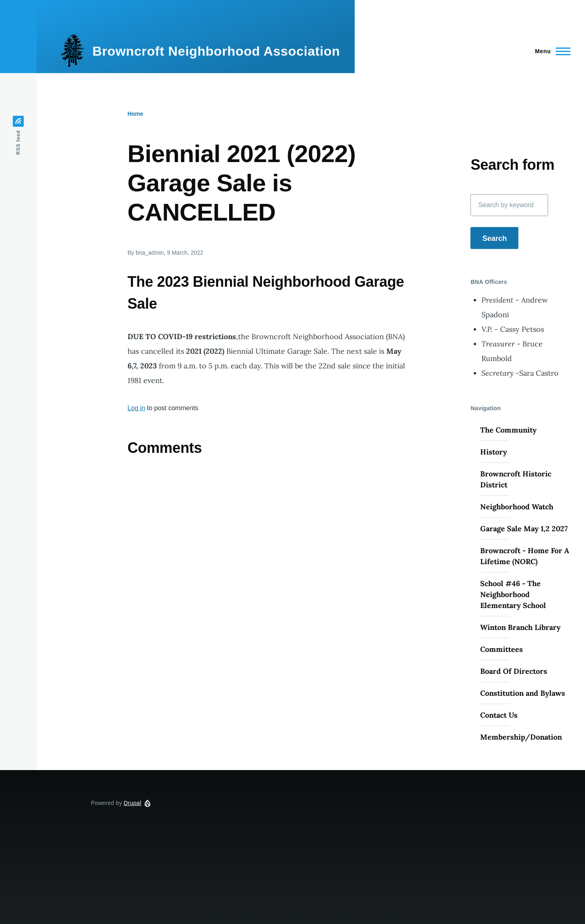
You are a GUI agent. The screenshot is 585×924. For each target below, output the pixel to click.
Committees (502, 649)
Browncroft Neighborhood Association (216, 51)
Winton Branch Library (520, 627)
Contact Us (499, 715)
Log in (136, 408)
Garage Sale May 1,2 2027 (524, 529)
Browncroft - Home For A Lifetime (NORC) (525, 556)
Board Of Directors (514, 671)
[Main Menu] (550, 51)
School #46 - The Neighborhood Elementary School (513, 594)
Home (135, 114)
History (494, 452)
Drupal (133, 803)
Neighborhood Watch (517, 507)
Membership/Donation (521, 737)
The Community (508, 430)
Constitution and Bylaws (523, 693)
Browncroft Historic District (516, 479)
